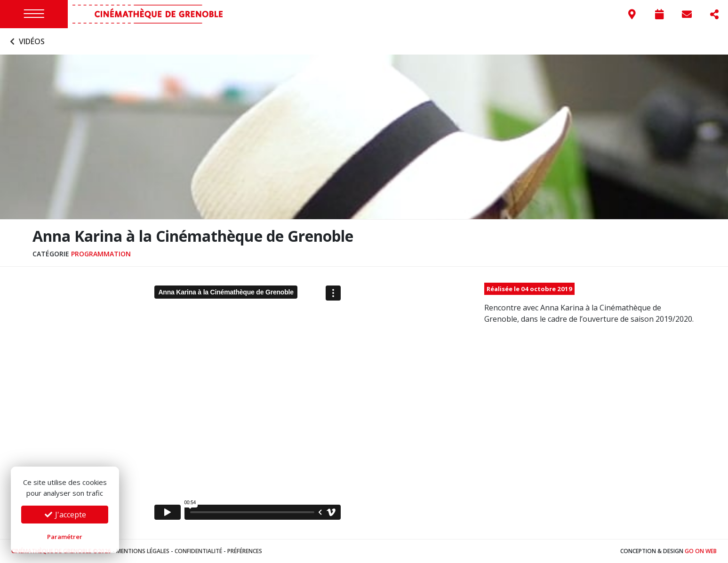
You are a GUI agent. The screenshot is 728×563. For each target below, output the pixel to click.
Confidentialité (198, 551)
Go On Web (701, 551)
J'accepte (65, 515)
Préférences (245, 551)
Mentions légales (143, 551)
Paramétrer (65, 537)
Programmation (101, 254)
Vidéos (26, 41)
